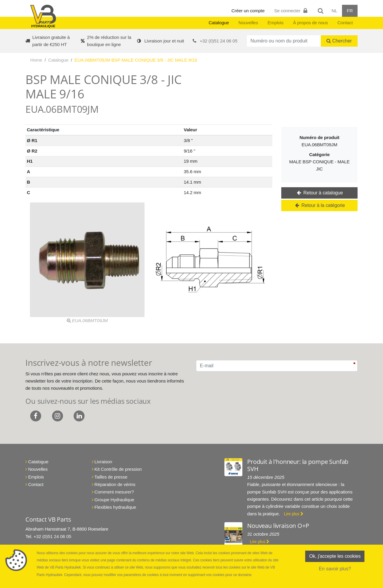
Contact (345, 23)
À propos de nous (310, 23)
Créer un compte (248, 11)
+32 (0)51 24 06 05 (219, 41)
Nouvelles (248, 23)
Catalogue (219, 23)
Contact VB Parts (48, 519)
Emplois (275, 23)
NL (334, 11)
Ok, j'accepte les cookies (335, 556)
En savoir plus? (335, 569)
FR (350, 11)
